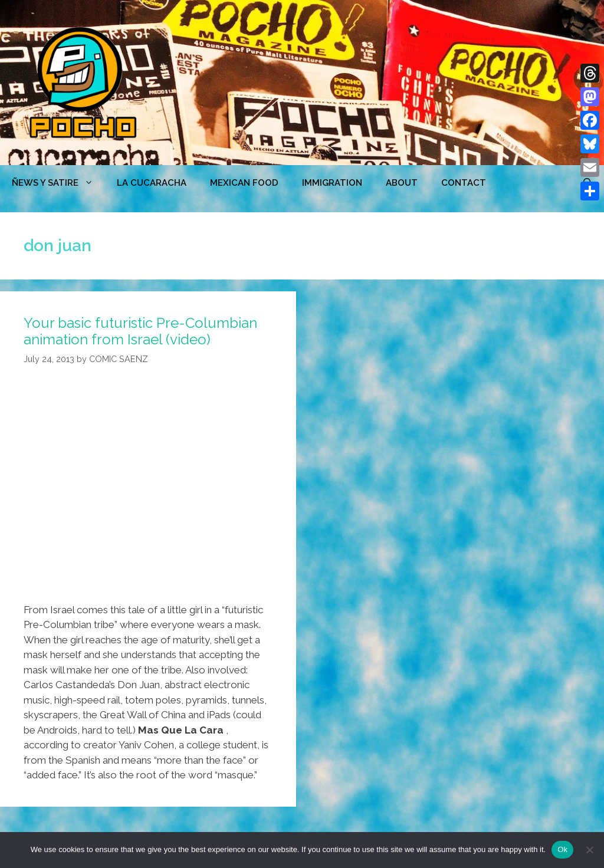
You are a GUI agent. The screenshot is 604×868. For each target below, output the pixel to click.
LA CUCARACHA (152, 183)
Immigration (332, 183)
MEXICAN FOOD (244, 183)
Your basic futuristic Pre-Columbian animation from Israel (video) (140, 331)
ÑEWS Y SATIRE (58, 183)
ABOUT (402, 183)
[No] (589, 850)
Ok (562, 849)
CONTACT (464, 183)
